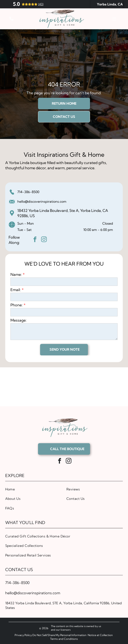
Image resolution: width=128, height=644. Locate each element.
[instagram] (44, 240)
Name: (16, 274)
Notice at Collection (100, 635)
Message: (18, 320)
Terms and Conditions (64, 639)
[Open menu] (114, 19)
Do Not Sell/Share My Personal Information (59, 635)
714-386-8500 (28, 192)
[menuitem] (34, 489)
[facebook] (35, 240)
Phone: (16, 305)
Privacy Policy (23, 635)
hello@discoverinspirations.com (42, 201)
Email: (16, 290)
